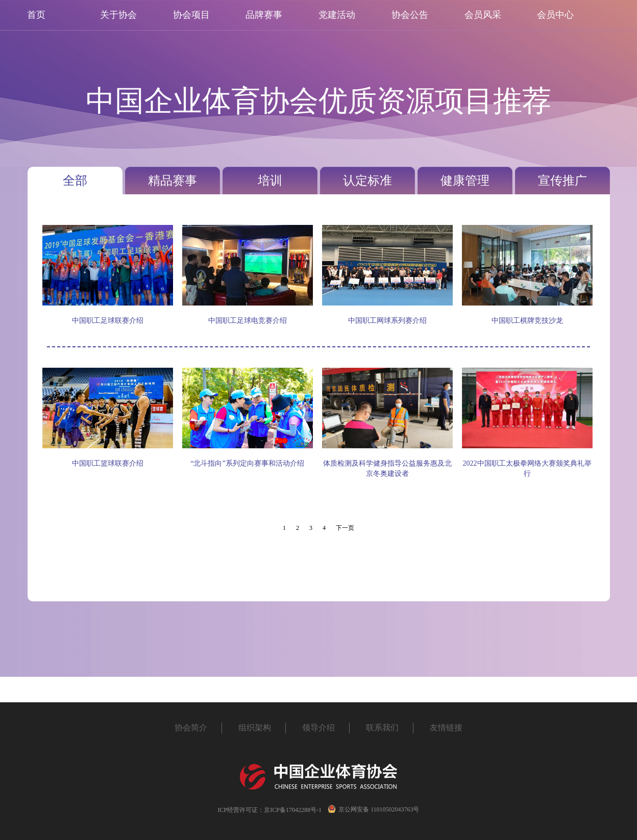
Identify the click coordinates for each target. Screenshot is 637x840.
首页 (36, 15)
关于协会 (118, 15)
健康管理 (465, 181)
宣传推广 (562, 181)
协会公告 (410, 15)
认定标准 (367, 181)
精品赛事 (173, 181)
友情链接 (446, 728)
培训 (270, 181)
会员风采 (483, 15)
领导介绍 (318, 728)
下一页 (345, 528)
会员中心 (555, 15)
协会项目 (191, 15)
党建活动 (337, 15)
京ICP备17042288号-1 (293, 810)
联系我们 (382, 728)
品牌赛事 (264, 15)
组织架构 (255, 728)
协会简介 (191, 728)
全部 (75, 181)
